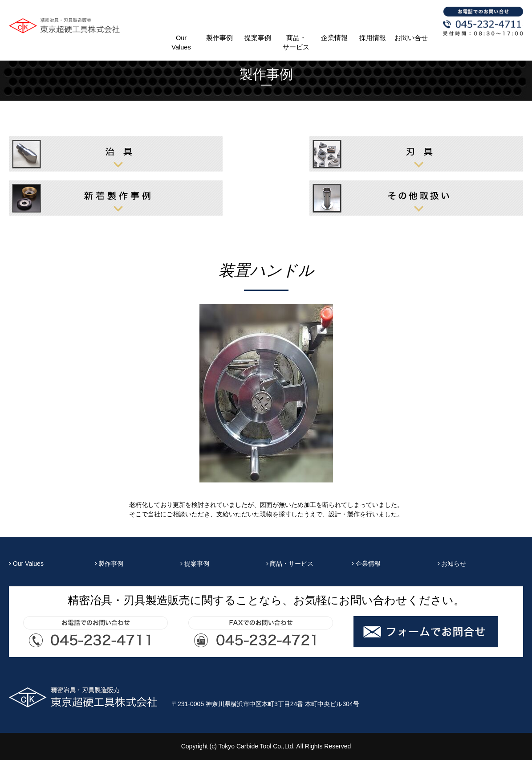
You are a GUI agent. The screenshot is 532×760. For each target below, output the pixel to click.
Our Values (181, 43)
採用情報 (373, 38)
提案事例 (258, 38)
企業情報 (334, 38)
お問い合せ (411, 38)
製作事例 (219, 38)
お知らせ (452, 564)
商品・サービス (296, 43)
